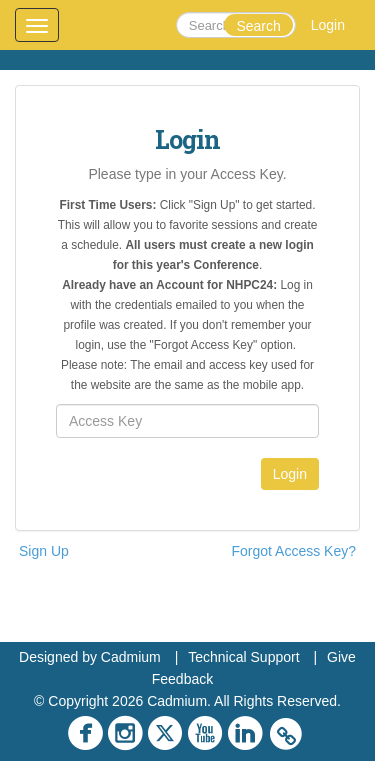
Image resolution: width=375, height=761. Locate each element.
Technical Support (243, 657)
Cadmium (131, 657)
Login (328, 25)
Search (258, 26)
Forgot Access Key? (293, 551)
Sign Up (44, 551)
